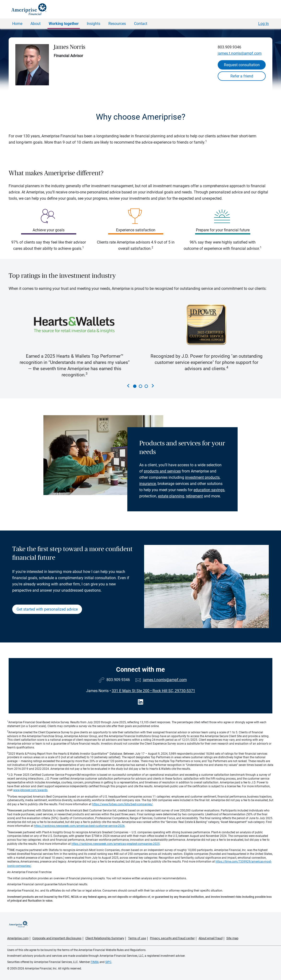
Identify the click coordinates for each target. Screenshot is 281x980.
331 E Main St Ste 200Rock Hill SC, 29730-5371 (153, 691)
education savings (209, 490)
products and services (162, 471)
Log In (263, 24)
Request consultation (242, 65)
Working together (64, 24)
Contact (141, 24)
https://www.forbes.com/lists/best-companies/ (122, 804)
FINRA (95, 962)
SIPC (108, 962)
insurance (148, 484)
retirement (194, 496)
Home (17, 24)
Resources (117, 24)
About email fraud (211, 938)
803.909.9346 (229, 47)
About (35, 24)
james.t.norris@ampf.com (240, 53)
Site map (232, 938)
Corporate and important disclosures (57, 938)
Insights (94, 24)
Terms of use (137, 938)
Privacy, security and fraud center (172, 938)
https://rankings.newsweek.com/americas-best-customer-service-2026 (79, 826)
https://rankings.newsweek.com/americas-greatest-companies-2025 (116, 844)
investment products (202, 477)
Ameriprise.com (18, 938)
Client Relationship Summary (105, 938)
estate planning (171, 496)
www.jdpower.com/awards (30, 790)
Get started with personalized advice (47, 609)
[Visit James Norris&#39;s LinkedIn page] (140, 702)
